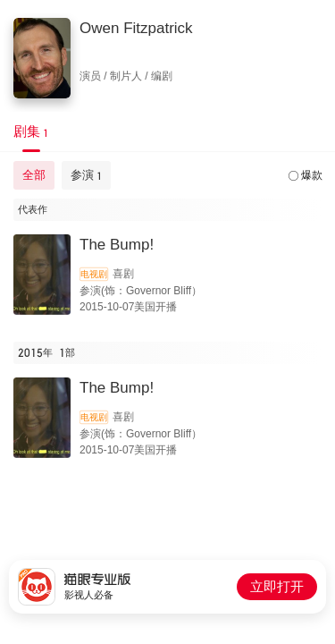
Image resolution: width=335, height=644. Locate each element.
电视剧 (94, 274)
